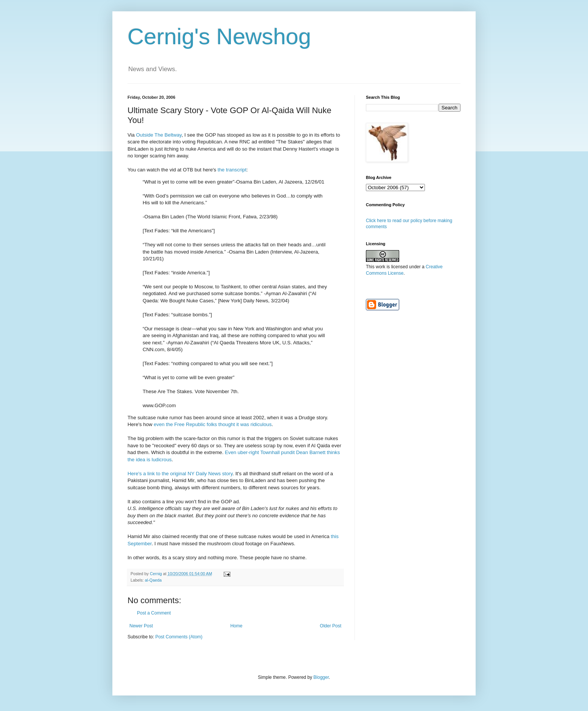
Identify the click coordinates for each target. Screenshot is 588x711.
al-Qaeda (153, 580)
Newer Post (141, 626)
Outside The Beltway (159, 135)
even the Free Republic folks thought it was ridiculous (213, 424)
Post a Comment (154, 613)
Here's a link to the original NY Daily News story (180, 474)
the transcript (232, 170)
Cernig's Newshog (219, 37)
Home (236, 626)
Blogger (321, 677)
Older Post (331, 626)
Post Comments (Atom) (179, 637)
